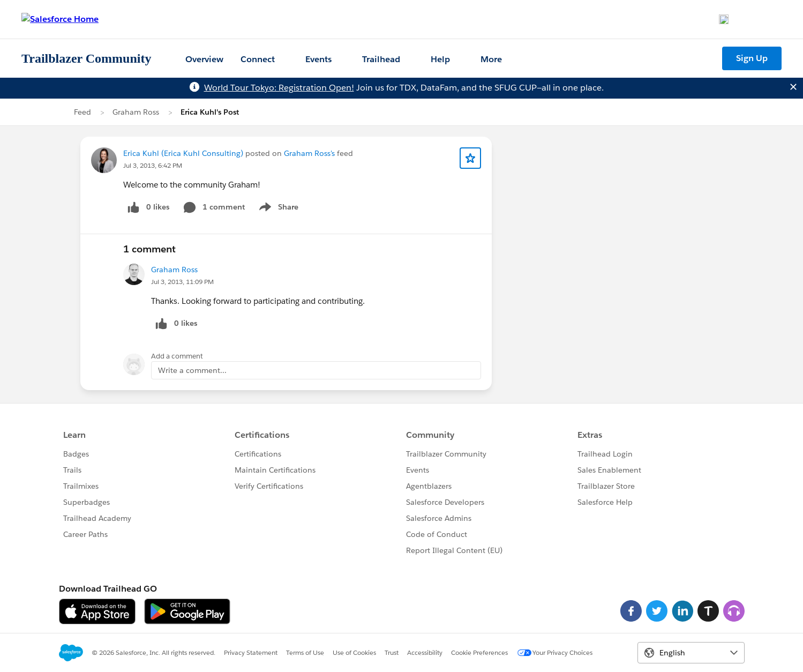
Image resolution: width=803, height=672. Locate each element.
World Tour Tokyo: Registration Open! (279, 88)
